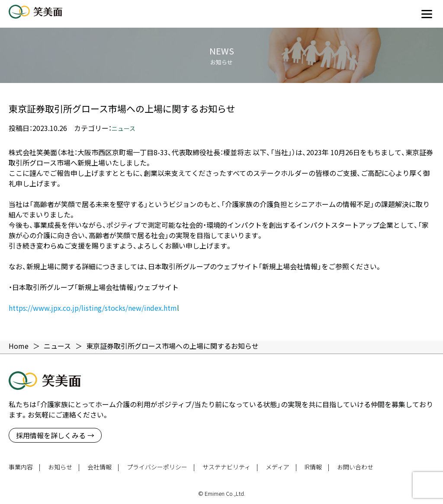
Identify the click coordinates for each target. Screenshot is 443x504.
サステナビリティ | (230, 467)
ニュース (124, 128)
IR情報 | (317, 467)
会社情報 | (103, 467)
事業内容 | (24, 467)
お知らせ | (64, 467)
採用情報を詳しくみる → (55, 435)
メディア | (281, 467)
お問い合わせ (355, 467)
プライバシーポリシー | (161, 467)
